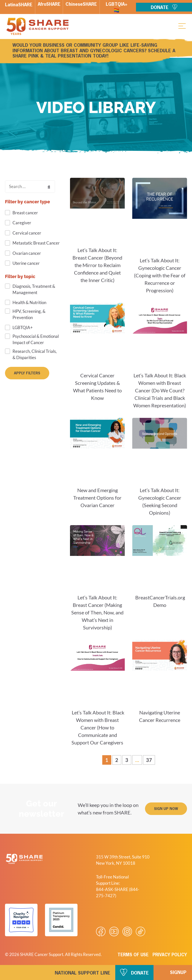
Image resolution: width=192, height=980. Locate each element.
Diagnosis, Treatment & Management (34, 289)
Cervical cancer (27, 233)
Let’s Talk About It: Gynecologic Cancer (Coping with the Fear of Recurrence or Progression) (160, 275)
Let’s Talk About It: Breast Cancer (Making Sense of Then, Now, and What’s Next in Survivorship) (97, 612)
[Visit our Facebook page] (101, 931)
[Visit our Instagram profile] (127, 931)
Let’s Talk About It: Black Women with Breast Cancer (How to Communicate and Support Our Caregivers (97, 727)
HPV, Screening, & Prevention (29, 314)
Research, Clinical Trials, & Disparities (35, 354)
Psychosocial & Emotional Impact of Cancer (36, 339)
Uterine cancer (26, 263)
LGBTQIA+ (23, 327)
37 (150, 759)
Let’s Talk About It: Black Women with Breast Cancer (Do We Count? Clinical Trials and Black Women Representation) (160, 390)
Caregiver (22, 223)
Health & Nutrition (29, 302)
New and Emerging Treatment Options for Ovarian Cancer (97, 498)
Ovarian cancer (27, 253)
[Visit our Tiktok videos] (140, 931)
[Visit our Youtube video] (114, 931)
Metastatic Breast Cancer (36, 243)
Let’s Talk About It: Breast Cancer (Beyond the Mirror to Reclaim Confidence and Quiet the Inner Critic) (97, 265)
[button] (182, 26)
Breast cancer (25, 213)
